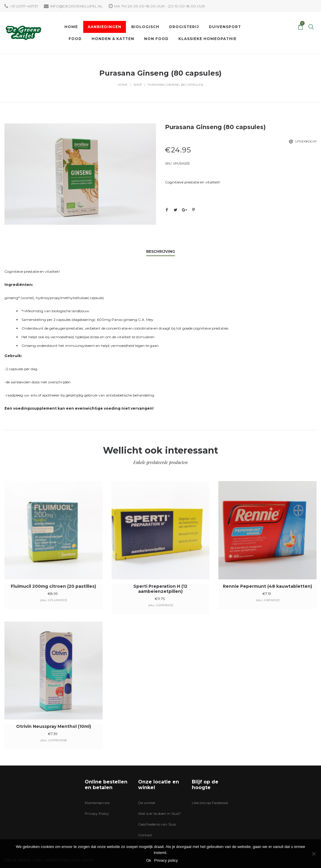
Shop (138, 85)
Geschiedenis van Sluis (157, 824)
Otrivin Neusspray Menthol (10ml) (54, 726)
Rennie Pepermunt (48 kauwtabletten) (267, 586)
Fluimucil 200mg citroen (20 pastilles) (53, 586)
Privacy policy (166, 860)
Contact (145, 835)
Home (123, 85)
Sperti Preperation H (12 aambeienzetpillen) (160, 589)
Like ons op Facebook (210, 803)
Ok (149, 860)
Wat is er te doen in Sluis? (160, 813)
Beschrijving (161, 251)
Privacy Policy (97, 813)
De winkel (147, 803)
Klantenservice (97, 803)
